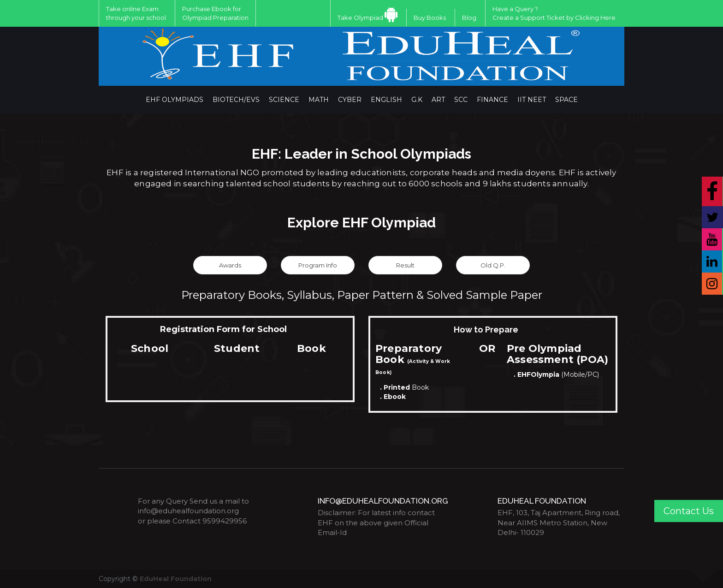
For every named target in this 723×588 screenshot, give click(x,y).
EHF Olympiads (175, 100)
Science (284, 100)
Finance (492, 100)
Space (566, 100)
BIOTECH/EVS (236, 100)
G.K (417, 100)
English (386, 100)
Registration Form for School (223, 329)
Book (404, 387)
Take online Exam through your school (136, 13)
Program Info (318, 265)
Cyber (350, 100)
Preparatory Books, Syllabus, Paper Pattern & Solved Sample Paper (362, 295)
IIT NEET (532, 100)
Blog (469, 18)
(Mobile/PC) (556, 374)
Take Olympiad (360, 18)
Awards (230, 265)
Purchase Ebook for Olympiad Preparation (215, 13)
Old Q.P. (493, 265)
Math (319, 100)
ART (438, 100)
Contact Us (689, 511)
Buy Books (430, 18)
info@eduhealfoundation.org (188, 511)
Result (405, 265)
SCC (461, 100)
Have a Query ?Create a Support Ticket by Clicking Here (554, 13)
